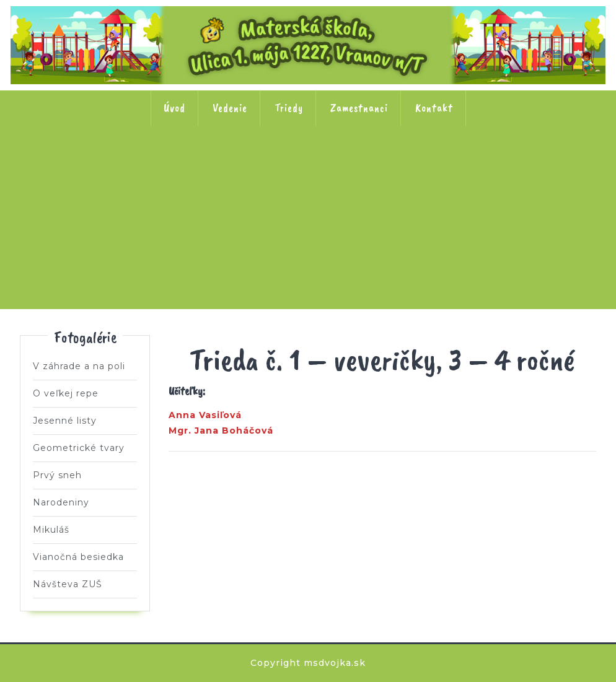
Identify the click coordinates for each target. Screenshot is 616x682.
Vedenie (230, 108)
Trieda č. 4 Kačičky (308, 165)
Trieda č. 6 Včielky (470, 165)
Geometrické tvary (79, 448)
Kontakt (434, 108)
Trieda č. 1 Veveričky (64, 165)
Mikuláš (51, 530)
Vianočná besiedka (78, 557)
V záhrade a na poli (79, 366)
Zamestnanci (359, 108)
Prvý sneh (57, 475)
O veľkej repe (66, 393)
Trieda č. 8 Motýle (308, 245)
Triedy (289, 108)
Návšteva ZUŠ (68, 584)
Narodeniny (61, 502)
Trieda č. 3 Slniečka (227, 165)
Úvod (174, 108)
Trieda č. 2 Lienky (146, 165)
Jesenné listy (65, 421)
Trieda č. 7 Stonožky (552, 165)
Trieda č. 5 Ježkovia (389, 165)
